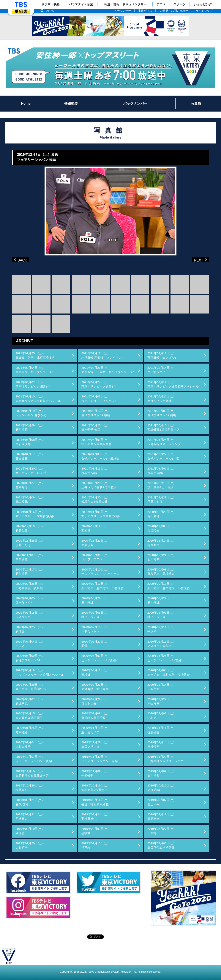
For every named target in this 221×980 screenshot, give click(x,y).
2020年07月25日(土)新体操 (29, 629)
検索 (51, 11)
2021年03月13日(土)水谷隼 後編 (95, 471)
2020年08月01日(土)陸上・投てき (161, 615)
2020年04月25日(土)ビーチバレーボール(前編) (165, 658)
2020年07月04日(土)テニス (29, 644)
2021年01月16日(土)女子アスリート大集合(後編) (35, 514)
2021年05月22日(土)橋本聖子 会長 (95, 428)
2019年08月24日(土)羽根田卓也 (95, 817)
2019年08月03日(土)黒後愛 (95, 831)
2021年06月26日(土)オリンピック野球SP (161, 399)
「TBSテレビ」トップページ (21, 5)
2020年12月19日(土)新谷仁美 (29, 528)
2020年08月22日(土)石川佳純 (161, 600)
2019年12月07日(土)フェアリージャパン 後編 (34, 759)
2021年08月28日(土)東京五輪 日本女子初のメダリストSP (107, 370)
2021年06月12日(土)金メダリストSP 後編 (96, 413)
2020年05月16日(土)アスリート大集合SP (161, 644)
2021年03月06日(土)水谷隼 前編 (161, 471)
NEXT (193, 260)
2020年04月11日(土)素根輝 (95, 672)
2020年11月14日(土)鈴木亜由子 (161, 543)
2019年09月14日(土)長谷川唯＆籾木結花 (95, 802)
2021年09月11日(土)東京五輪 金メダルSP (163, 355)
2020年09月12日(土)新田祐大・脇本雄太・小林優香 (169, 586)
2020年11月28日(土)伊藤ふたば (29, 543)
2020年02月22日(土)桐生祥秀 (161, 701)
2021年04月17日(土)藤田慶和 (29, 456)
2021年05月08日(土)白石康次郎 (29, 442)
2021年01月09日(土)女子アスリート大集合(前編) (100, 514)
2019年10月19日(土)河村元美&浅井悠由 (95, 788)
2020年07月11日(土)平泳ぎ (161, 629)
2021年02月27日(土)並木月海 (29, 485)
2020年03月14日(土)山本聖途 (161, 687)
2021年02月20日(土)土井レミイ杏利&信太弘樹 (99, 485)
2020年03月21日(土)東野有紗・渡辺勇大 (95, 687)
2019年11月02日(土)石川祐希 (161, 773)
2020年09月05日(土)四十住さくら (29, 600)
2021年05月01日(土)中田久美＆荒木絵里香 (96, 442)
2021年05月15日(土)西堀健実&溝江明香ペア (163, 428)
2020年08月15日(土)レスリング (29, 615)
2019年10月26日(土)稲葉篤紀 (29, 788)
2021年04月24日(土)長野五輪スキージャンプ (164, 442)
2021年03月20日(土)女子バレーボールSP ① (32, 471)
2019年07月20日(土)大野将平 (29, 845)
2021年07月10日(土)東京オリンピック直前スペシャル (38, 399)
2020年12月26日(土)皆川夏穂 (161, 514)
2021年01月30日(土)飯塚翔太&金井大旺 (95, 500)
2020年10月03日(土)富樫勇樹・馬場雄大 (161, 572)
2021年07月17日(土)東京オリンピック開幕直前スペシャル (173, 384)
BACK (21, 260)
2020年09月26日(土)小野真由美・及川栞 (29, 586)
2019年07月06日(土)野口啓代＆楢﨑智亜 (161, 845)
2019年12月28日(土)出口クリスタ (95, 744)
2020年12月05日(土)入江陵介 (161, 528)
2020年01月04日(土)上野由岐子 (29, 744)
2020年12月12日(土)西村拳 (95, 528)
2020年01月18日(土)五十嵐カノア (95, 730)
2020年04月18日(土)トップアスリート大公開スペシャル (40, 672)
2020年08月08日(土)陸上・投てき (95, 615)
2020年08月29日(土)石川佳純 (95, 600)
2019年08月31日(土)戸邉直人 (29, 817)
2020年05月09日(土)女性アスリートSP (29, 658)
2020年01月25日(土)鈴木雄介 (29, 730)
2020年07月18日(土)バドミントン (95, 629)
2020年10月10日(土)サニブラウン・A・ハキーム (100, 572)
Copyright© (66, 972)
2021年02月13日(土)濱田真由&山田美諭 (161, 485)
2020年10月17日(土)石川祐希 (29, 572)
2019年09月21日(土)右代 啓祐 (29, 802)
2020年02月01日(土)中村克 (161, 716)
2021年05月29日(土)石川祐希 (29, 428)
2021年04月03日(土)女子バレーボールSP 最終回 (100, 456)
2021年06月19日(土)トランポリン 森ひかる (31, 413)
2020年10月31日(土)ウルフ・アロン (95, 557)
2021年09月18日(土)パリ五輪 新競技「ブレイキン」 (103, 355)
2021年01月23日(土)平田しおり (161, 500)
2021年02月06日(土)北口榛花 (29, 500)
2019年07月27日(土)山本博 (161, 831)
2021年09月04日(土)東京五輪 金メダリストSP (34, 370)
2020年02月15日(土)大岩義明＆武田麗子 (29, 716)
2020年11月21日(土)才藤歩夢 (95, 543)
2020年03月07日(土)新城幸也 (29, 701)
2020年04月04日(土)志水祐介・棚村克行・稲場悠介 (169, 672)
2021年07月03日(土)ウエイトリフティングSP (98, 399)
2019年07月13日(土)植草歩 (95, 845)
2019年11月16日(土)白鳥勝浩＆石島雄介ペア (32, 773)
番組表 (21, 11)
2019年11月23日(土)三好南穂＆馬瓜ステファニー (167, 759)
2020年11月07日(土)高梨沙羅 (29, 557)
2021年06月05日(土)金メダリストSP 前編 (162, 413)
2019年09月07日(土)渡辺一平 (161, 802)
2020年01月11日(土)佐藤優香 (161, 730)
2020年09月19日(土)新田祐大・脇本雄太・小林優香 (103, 586)
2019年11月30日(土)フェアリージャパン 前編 (99, 759)
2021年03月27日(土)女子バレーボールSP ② (163, 456)
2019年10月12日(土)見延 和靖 (161, 788)
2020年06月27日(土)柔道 (95, 644)
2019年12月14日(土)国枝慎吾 (161, 744)
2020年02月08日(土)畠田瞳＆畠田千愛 (95, 716)
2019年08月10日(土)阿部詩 (29, 831)
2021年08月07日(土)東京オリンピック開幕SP (33, 384)
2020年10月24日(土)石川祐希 (161, 557)
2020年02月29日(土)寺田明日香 (95, 701)
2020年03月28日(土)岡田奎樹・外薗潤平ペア (32, 687)
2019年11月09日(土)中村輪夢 (95, 773)
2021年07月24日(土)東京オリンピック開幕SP (98, 384)
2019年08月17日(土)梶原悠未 (161, 817)
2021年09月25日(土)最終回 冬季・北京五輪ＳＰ (35, 355)
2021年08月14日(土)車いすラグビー (161, 370)
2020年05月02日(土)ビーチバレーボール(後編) (99, 658)
